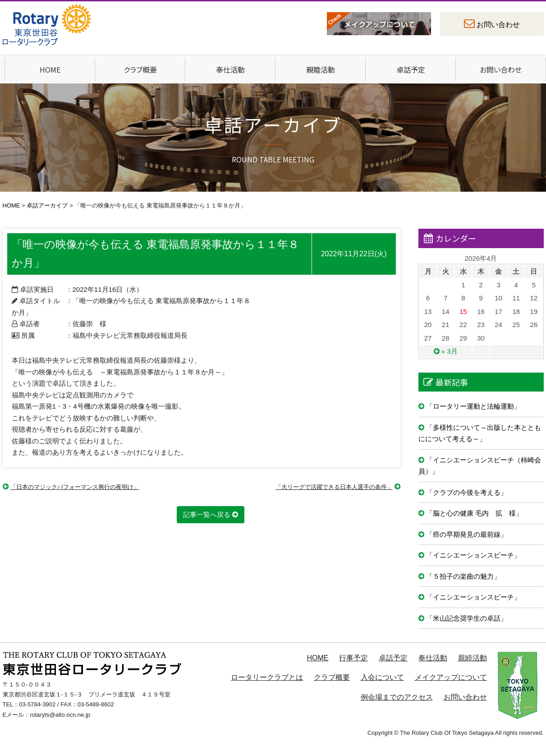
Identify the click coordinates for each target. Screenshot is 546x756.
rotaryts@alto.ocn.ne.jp (60, 715)
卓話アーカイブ (47, 205)
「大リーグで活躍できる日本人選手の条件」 (334, 487)
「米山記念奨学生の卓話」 (467, 618)
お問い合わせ (498, 25)
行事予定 (353, 658)
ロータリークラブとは (267, 677)
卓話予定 (411, 69)
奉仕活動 (230, 69)
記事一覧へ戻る (207, 514)
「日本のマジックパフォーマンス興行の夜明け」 (75, 487)
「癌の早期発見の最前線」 (467, 534)
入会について (382, 677)
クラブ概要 (140, 69)
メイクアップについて (451, 677)
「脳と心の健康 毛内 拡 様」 (474, 513)
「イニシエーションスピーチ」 (473, 555)
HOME (50, 69)
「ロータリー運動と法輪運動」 (473, 406)
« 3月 (450, 351)
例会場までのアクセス (397, 697)
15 (463, 311)
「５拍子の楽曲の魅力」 (463, 576)
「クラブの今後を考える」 (467, 492)
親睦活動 (321, 69)
